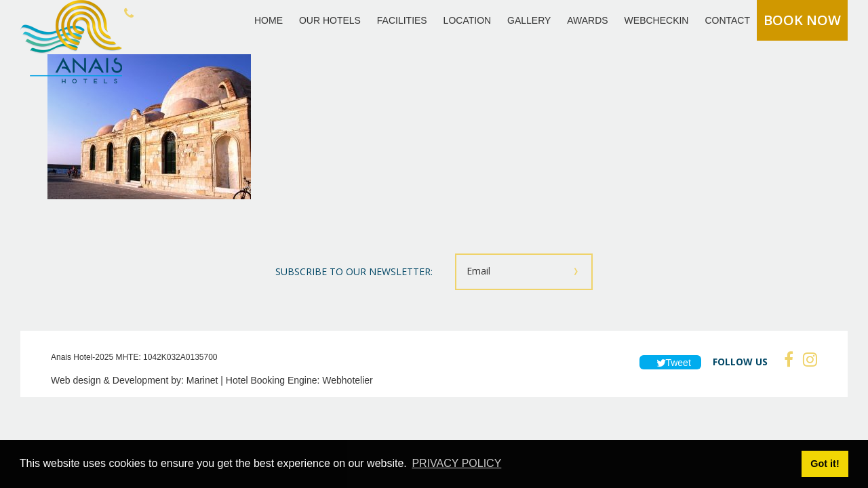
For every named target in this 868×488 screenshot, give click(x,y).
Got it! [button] (825, 464)
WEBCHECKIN (657, 20)
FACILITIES (402, 20)
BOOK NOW (802, 20)
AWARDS (587, 20)
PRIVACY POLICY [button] (456, 463)
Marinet (202, 380)
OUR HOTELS (330, 20)
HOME (269, 20)
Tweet (670, 363)
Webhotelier (347, 380)
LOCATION (468, 20)
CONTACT (727, 20)
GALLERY (529, 20)
